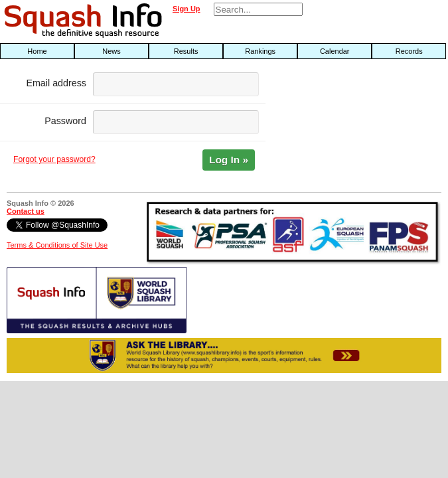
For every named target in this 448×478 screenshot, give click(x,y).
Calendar (335, 51)
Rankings (260, 51)
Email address (56, 83)
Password (65, 121)
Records (409, 51)
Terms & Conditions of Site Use (57, 245)
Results (186, 51)
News (112, 51)
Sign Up (187, 9)
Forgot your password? (54, 159)
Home (37, 51)
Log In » (229, 160)
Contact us (26, 211)
